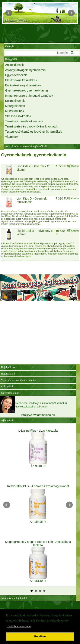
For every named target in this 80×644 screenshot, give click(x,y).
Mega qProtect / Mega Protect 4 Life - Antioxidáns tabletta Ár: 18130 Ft (38, 561)
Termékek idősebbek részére (24, 121)
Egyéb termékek (16, 75)
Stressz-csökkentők (18, 116)
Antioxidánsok (14, 65)
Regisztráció (8, 374)
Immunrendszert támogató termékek (29, 96)
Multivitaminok (15, 111)
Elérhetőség (8, 386)
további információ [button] (19, 626)
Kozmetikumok (15, 101)
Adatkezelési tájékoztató (15, 598)
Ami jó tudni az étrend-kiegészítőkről (26, 146)
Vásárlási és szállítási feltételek (18, 380)
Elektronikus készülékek (21, 80)
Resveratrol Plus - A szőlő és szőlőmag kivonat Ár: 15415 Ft (38, 504)
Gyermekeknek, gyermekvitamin (26, 90)
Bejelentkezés (9, 367)
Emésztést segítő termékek (23, 85)
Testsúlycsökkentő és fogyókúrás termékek (33, 132)
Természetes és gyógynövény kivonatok (31, 126)
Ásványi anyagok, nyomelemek (26, 70)
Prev (9, 13)
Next (71, 13)
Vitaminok (12, 137)
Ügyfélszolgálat (10, 393)
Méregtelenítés (15, 106)
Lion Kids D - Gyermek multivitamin (32, 200)
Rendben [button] (40, 637)
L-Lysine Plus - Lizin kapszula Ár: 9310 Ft (38, 448)
